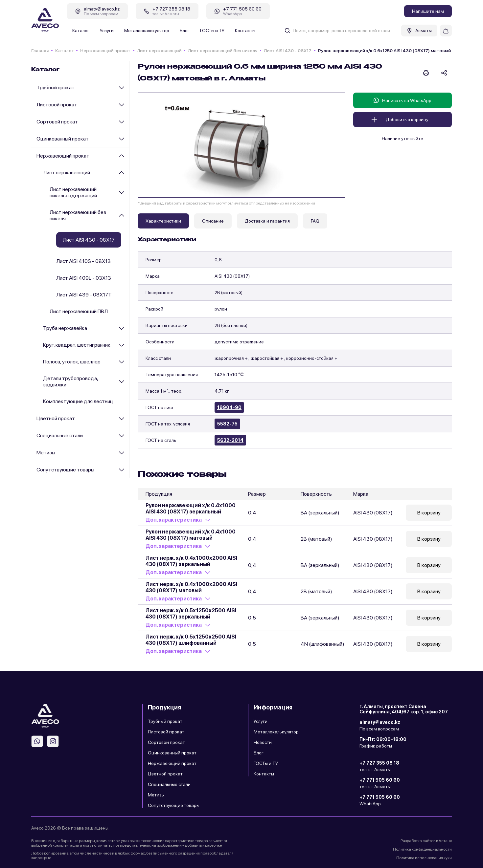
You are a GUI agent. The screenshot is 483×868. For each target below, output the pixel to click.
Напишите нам (428, 11)
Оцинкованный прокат (63, 139)
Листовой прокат (57, 105)
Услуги (107, 31)
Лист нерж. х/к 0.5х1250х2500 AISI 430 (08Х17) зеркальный (191, 614)
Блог (185, 31)
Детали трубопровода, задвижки (70, 381)
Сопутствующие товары (65, 470)
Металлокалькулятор (147, 31)
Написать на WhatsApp (402, 100)
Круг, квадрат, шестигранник (77, 345)
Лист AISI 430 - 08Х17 (288, 51)
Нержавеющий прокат (105, 51)
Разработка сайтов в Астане (426, 841)
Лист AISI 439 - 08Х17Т (84, 295)
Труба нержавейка (65, 328)
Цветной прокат (56, 418)
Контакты (245, 31)
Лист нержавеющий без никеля (223, 51)
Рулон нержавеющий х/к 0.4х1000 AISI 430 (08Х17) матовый (191, 535)
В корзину (429, 513)
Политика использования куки (424, 858)
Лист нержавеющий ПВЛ (79, 311)
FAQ (315, 221)
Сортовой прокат (57, 122)
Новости (263, 742)
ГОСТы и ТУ (212, 31)
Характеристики (163, 221)
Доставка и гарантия (267, 221)
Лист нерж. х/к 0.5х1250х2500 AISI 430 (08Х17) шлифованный (191, 640)
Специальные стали (60, 435)
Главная (40, 51)
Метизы (46, 453)
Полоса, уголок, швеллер (72, 362)
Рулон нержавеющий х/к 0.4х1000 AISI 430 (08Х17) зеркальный (191, 509)
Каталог (81, 31)
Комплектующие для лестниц (78, 401)
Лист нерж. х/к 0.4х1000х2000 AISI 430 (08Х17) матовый (191, 587)
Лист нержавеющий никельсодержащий (73, 192)
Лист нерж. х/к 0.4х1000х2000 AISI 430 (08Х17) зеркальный (191, 561)
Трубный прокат (56, 87)
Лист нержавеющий (159, 51)
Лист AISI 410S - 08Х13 (83, 261)
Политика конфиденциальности (422, 849)
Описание (213, 221)
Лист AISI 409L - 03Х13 (84, 278)
